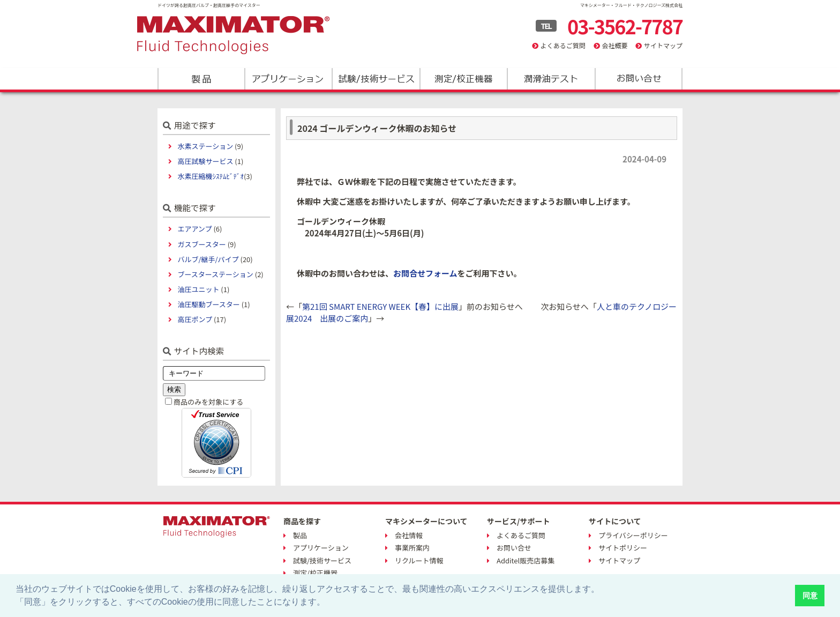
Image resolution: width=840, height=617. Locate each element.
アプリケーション (288, 79)
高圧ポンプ (195, 319)
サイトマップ (663, 45)
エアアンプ (194, 229)
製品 (201, 79)
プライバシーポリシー (633, 535)
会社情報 (409, 535)
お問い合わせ (638, 79)
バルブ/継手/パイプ (208, 259)
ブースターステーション (215, 274)
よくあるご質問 (563, 45)
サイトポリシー (623, 548)
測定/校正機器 (463, 79)
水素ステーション (205, 146)
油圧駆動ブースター (208, 304)
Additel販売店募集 (526, 560)
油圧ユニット (198, 289)
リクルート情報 (419, 560)
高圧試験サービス (205, 161)
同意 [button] (810, 596)
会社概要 (614, 45)
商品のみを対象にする (208, 402)
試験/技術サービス (376, 79)
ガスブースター (201, 244)
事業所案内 (412, 548)
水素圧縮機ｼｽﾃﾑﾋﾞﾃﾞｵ (211, 176)
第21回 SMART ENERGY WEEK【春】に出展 (380, 306)
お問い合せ (514, 548)
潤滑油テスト (550, 79)
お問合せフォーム (425, 273)
